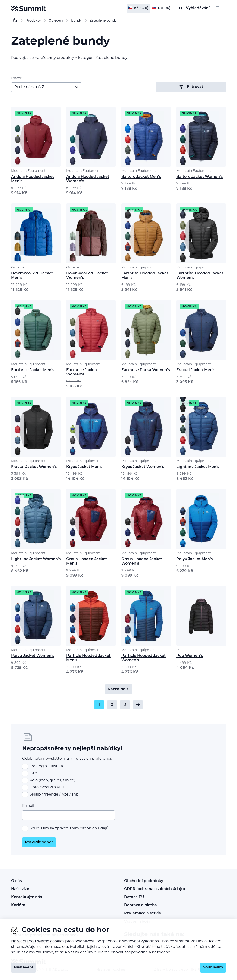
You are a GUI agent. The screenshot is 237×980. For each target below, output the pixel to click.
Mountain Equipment (28, 171)
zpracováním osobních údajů (82, 829)
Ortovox (18, 268)
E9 (178, 650)
